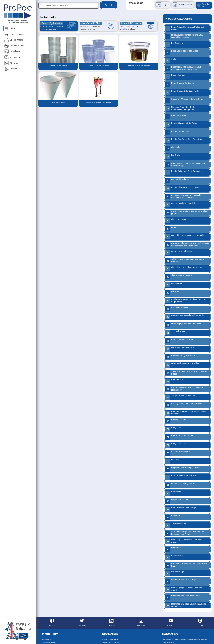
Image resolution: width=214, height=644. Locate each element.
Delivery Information (110, 639)
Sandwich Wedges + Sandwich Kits (184, 100)
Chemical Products (177, 181)
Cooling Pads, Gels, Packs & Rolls (184, 405)
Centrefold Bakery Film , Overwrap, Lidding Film (184, 389)
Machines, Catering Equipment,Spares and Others (186, 605)
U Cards (172, 293)
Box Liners (173, 493)
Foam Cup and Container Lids (182, 92)
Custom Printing (14, 46)
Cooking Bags (175, 285)
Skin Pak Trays (175, 333)
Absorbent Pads (176, 525)
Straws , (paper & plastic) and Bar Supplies (184, 589)
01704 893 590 (136, 3)
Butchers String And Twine (180, 357)
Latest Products (14, 34)
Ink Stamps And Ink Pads (180, 349)
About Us (11, 63)
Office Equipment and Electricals (183, 325)
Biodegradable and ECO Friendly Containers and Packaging (183, 197)
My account (46, 639)
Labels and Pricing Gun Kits (181, 485)
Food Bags (173, 549)
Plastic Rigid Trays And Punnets (183, 189)
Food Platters (174, 557)
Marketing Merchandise (179, 253)
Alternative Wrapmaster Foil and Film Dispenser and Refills (185, 533)
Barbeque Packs (176, 421)
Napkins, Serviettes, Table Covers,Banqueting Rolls (180, 109)
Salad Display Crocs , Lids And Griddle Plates (186, 373)
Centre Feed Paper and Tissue (182, 205)
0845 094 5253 (169, 643)
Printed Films (174, 381)
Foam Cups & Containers (180, 84)
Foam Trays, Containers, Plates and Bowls (185, 28)
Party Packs (174, 429)
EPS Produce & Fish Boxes (181, 477)
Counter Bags (174, 573)
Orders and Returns (49, 643)
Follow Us (82, 622)
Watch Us (171, 622)
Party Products (175, 445)
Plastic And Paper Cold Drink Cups (184, 141)
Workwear (173, 517)
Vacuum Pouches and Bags (181, 581)
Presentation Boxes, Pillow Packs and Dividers (185, 413)
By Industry (12, 51)
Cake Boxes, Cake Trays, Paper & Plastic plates (187, 213)
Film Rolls (173, 149)
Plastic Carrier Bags (177, 133)
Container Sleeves (177, 309)
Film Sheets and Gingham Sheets (184, 269)
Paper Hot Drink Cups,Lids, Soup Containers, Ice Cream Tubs (183, 68)
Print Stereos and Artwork (180, 437)
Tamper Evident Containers (181, 397)
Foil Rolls (172, 157)
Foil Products (174, 44)
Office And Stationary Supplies (182, 365)
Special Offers (13, 40)
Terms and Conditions (111, 643)
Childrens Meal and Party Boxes (183, 597)
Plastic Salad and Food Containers (184, 173)
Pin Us (200, 622)
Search (108, 5)
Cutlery (171, 60)
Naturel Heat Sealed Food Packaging (185, 317)
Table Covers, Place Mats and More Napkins (184, 261)
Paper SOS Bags (176, 117)
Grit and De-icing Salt (178, 453)
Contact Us (12, 69)
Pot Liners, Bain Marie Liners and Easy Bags (186, 565)
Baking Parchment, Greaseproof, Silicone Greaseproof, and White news (187, 245)
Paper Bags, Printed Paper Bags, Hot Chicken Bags (185, 165)
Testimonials (13, 57)
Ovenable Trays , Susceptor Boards (184, 237)
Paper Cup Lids (175, 76)
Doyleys (172, 229)
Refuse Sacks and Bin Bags (181, 125)
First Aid (172, 461)
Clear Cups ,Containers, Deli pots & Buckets (184, 541)
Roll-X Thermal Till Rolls (179, 341)
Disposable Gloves (177, 501)
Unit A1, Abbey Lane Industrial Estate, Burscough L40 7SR (185, 639)
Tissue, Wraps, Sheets (179, 277)
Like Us (52, 622)
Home (10, 28)
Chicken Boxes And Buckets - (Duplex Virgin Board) (186, 301)
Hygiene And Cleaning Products (183, 469)
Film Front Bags (175, 221)
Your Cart (203, 5)
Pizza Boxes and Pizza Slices (182, 52)
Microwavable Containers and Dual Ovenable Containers (184, 36)
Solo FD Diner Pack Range (180, 509)
